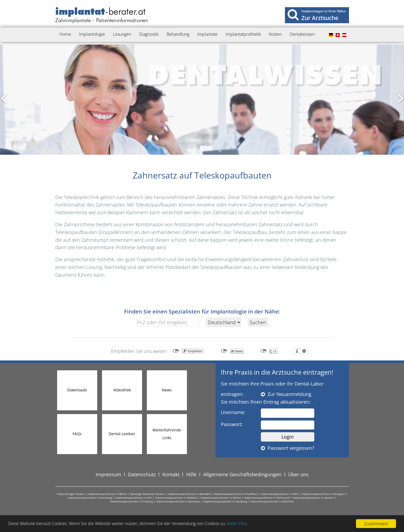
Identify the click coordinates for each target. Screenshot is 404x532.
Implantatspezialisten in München (272, 501)
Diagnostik (149, 34)
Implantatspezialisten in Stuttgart (323, 494)
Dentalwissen (302, 34)
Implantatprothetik (243, 34)
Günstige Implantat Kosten (147, 494)
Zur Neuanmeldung (286, 394)
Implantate (207, 34)
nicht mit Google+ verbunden (263, 351)
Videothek (122, 390)
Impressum (108, 474)
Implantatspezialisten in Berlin (107, 494)
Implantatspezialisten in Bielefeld (189, 494)
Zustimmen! (376, 524)
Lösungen (122, 34)
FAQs (77, 434)
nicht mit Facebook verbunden (176, 351)
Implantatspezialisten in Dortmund (267, 498)
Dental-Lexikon (122, 434)
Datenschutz (142, 474)
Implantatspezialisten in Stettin (221, 498)
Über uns (298, 474)
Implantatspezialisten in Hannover (178, 501)
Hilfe (191, 474)
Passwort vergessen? (288, 448)
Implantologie (92, 34)
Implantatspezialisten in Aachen (313, 498)
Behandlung (178, 34)
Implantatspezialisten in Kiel (134, 498)
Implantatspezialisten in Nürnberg (90, 498)
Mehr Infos (251, 524)
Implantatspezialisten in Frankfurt (236, 494)
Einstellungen (304, 351)
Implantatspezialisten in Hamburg (225, 501)
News (167, 390)
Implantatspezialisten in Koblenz (176, 498)
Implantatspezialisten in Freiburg (132, 501)
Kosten (275, 34)
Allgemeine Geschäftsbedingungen (242, 474)
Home (65, 34)
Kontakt (171, 474)
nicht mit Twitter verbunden (224, 351)
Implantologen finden (70, 494)
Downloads (77, 390)
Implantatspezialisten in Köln (279, 494)
